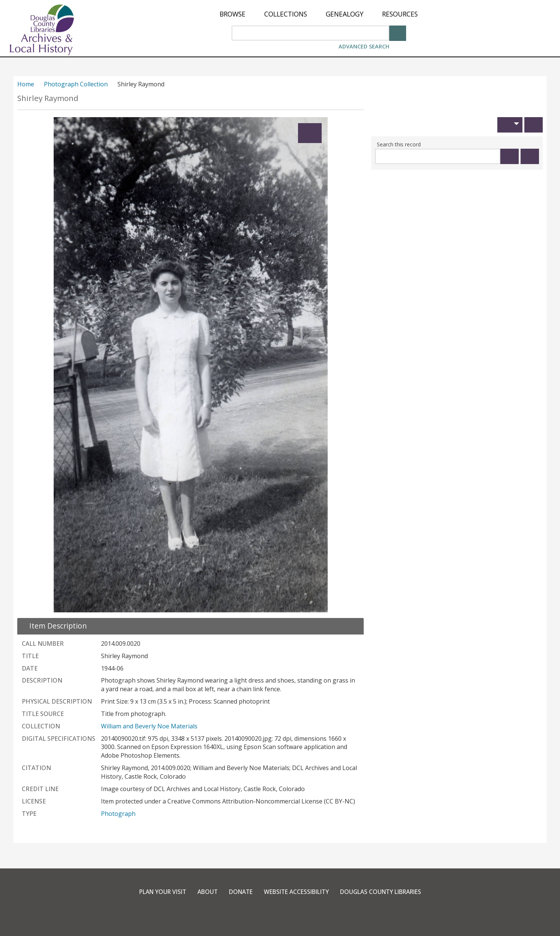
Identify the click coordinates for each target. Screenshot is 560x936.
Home (26, 84)
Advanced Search (364, 46)
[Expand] (310, 133)
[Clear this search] (530, 156)
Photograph (118, 814)
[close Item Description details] (53, 626)
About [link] (203, 892)
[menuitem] (233, 14)
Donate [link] (238, 892)
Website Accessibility (296, 892)
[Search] (398, 32)
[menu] (319, 14)
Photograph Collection (76, 84)
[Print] (534, 125)
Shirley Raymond (48, 98)
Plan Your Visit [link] (156, 892)
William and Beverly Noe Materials (149, 726)
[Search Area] (310, 33)
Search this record (399, 144)
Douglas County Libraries (386, 892)
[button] (510, 125)
